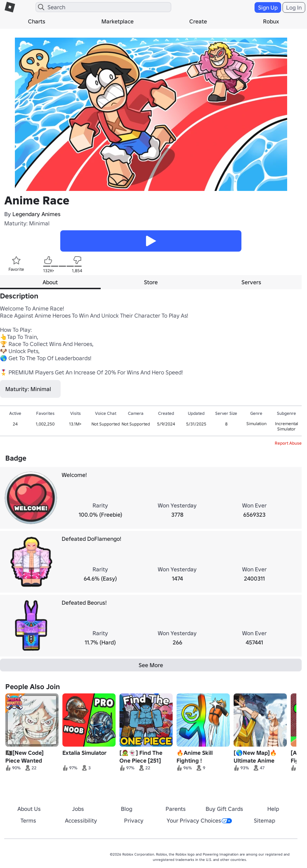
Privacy (134, 820)
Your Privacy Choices (199, 820)
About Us (29, 809)
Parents (176, 809)
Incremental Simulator (287, 426)
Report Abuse (288, 443)
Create (198, 21)
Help (273, 809)
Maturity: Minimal (27, 223)
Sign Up (268, 7)
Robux (271, 21)
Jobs (78, 809)
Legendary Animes (37, 214)
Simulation (256, 424)
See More (151, 665)
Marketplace (118, 21)
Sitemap (264, 820)
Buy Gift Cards (224, 809)
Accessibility (81, 820)
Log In (294, 7)
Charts (37, 21)
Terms (28, 820)
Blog (127, 809)
